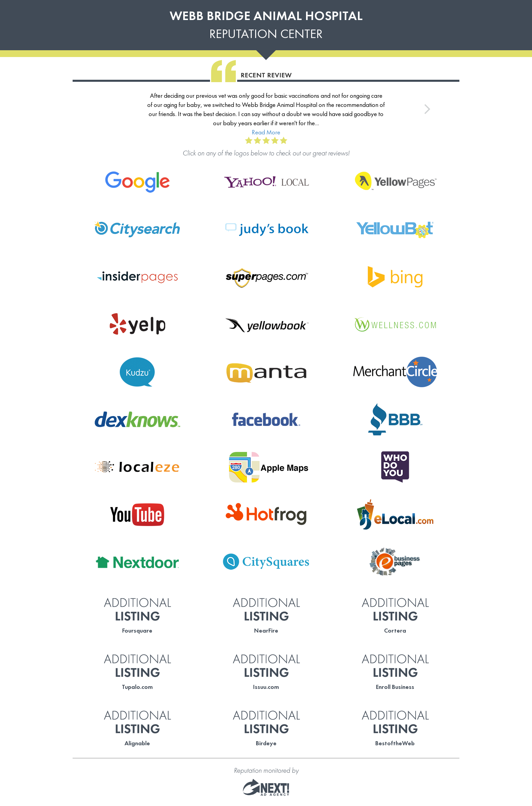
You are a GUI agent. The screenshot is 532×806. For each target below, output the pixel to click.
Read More (266, 132)
